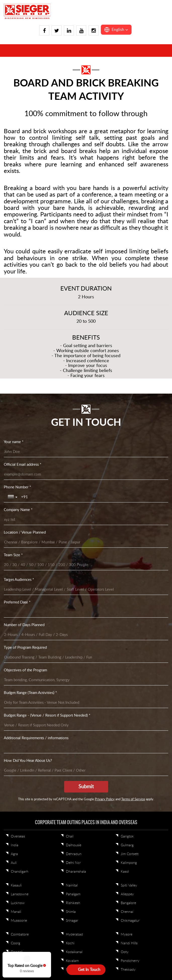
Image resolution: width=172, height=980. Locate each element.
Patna (125, 630)
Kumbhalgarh (76, 688)
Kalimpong (129, 501)
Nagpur (126, 697)
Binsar (71, 639)
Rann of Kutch (22, 728)
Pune (15, 720)
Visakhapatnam (23, 639)
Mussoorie (19, 559)
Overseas (18, 475)
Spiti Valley (129, 524)
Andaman (128, 746)
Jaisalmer (18, 706)
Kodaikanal (74, 590)
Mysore (126, 573)
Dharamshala (76, 510)
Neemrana (129, 706)
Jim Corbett (130, 492)
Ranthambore (21, 737)
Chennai (127, 550)
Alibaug (126, 657)
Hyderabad (74, 573)
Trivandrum (19, 622)
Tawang (72, 746)
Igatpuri (17, 688)
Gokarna (17, 599)
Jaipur (15, 697)
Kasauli (16, 524)
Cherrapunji (75, 720)
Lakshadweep (131, 755)
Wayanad (18, 648)
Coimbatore (20, 573)
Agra (14, 492)
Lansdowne (20, 532)
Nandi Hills (129, 581)
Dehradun (74, 492)
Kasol (125, 510)
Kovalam (72, 599)
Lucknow (18, 541)
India (15, 483)
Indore (126, 720)
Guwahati (73, 728)
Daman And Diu (23, 671)
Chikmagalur (130, 559)
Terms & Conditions (90, 811)
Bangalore (128, 541)
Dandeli (17, 590)
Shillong (72, 737)
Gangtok (127, 475)
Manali (16, 550)
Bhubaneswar (76, 630)
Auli (14, 501)
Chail (70, 475)
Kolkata (126, 622)
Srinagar (72, 559)
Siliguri (126, 639)
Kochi (70, 581)
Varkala (16, 630)
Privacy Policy (60, 811)
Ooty (125, 590)
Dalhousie (74, 483)
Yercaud (72, 622)
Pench (125, 737)
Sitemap (117, 811)
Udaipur (17, 746)
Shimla (71, 550)
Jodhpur (72, 671)
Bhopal (71, 755)
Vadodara (18, 755)
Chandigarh (20, 510)
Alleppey (127, 532)
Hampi (16, 608)
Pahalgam (73, 532)
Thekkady (128, 608)
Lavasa (71, 697)
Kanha (126, 728)
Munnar (72, 608)
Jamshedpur (75, 657)
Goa (14, 679)
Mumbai (127, 688)
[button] (116, 30)
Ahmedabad (130, 648)
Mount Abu (130, 679)
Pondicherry (130, 599)
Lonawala (73, 706)
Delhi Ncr (73, 501)
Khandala (73, 679)
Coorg (15, 581)
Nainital (72, 524)
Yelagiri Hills (20, 657)
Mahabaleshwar (133, 671)
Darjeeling (74, 648)
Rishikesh (73, 541)
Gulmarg (127, 483)
